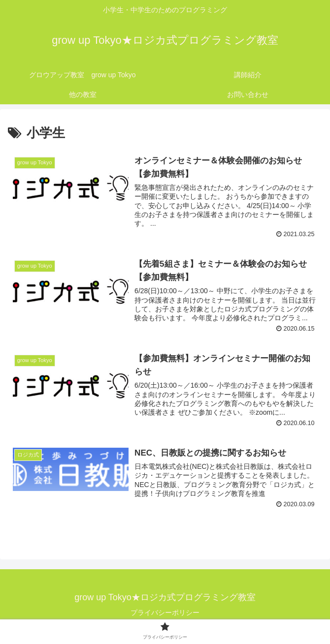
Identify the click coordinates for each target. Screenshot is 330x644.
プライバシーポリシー (165, 613)
